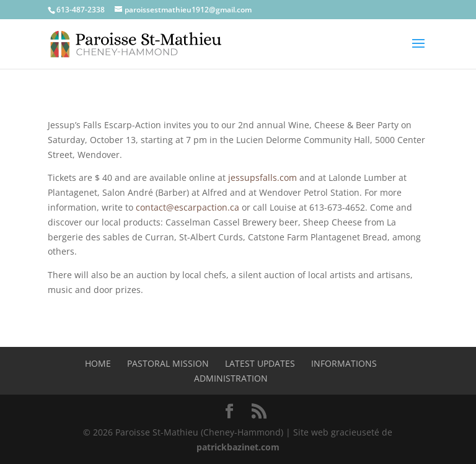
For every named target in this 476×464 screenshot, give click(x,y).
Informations (344, 363)
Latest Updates (260, 363)
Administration (231, 378)
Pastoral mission (168, 363)
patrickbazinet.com (238, 447)
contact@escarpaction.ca (187, 207)
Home (98, 363)
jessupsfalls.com (262, 177)
